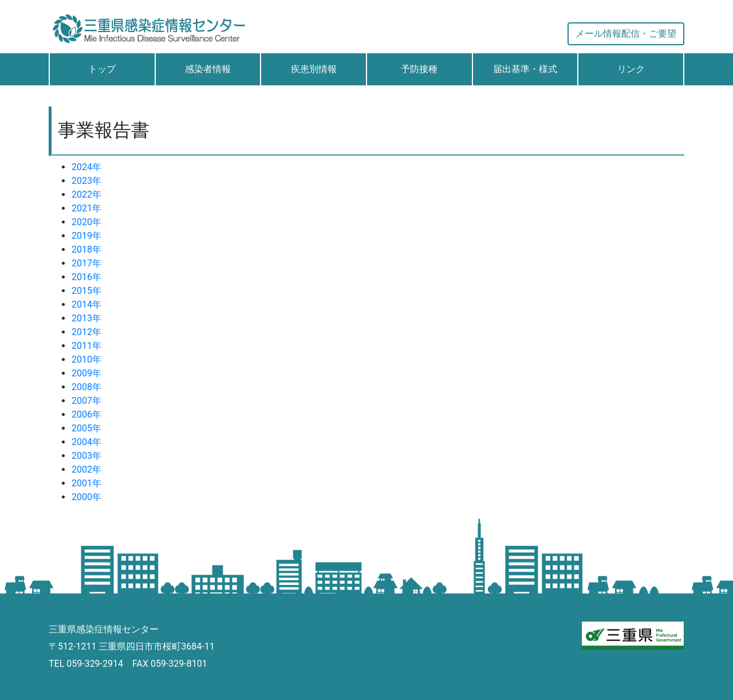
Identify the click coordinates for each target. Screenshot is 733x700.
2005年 (86, 428)
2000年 (86, 497)
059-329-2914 (95, 664)
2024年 (86, 167)
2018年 (86, 249)
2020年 (86, 222)
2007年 (86, 401)
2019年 (86, 236)
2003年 (86, 456)
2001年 (86, 483)
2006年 (86, 414)
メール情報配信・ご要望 (626, 34)
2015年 (86, 291)
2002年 (86, 469)
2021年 (86, 208)
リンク (631, 69)
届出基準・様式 (525, 69)
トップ (102, 69)
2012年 (86, 332)
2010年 (86, 359)
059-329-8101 (179, 664)
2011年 (86, 346)
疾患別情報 (314, 69)
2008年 (86, 387)
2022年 (86, 194)
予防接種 (419, 69)
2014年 (86, 304)
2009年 (86, 373)
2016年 (86, 277)
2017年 (86, 263)
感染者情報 (208, 69)
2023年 (86, 181)
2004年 (86, 442)
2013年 (86, 318)
